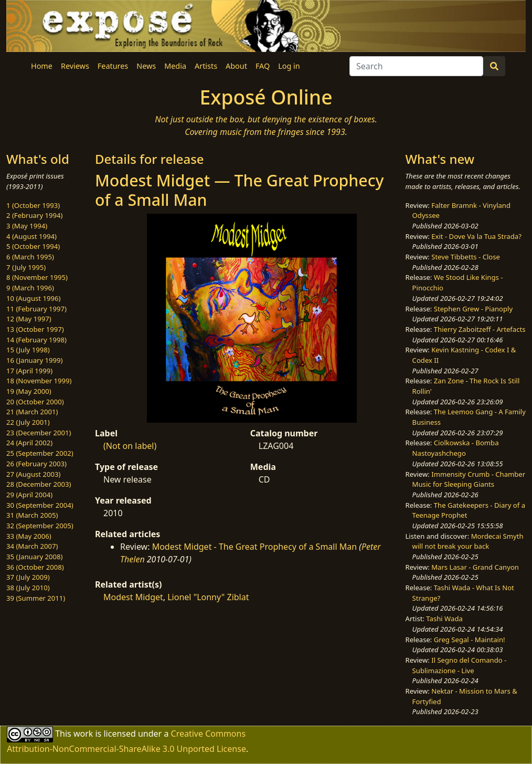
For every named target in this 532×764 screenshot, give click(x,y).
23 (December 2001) (39, 433)
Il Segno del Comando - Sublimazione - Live (460, 665)
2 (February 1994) (34, 215)
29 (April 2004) (29, 495)
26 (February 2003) (36, 464)
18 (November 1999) (39, 381)
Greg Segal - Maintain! (470, 640)
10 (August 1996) (33, 298)
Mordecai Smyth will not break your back (468, 541)
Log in (289, 66)
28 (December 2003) (39, 484)
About (236, 66)
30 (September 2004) (40, 505)
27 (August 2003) (33, 474)
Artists (206, 66)
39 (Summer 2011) (36, 598)
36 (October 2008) (35, 567)
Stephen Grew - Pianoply (473, 309)
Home (42, 66)
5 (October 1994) (33, 246)
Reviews (75, 66)
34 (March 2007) (32, 546)
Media (175, 66)
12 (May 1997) (29, 319)
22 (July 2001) (28, 422)
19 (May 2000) (29, 391)
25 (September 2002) (40, 453)
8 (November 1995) (37, 277)
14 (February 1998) (36, 340)
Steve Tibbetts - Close (466, 257)
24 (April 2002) (29, 443)
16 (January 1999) (34, 360)
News (146, 66)
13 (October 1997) (35, 329)
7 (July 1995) (26, 267)
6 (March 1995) (30, 257)
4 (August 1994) (31, 236)
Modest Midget (133, 597)
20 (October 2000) (35, 402)
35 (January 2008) (34, 557)
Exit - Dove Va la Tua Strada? (476, 236)
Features (113, 66)
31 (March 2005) (32, 515)
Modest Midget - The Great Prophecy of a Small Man (254, 547)
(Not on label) (130, 446)
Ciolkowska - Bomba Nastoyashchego (456, 448)
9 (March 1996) (30, 288)
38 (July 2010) (28, 588)
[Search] (416, 66)
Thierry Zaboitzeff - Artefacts (480, 329)
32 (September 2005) (40, 526)
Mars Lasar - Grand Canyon (475, 567)
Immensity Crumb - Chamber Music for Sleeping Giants (469, 479)
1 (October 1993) (33, 205)
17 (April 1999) (29, 371)
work (83, 734)
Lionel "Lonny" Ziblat (208, 597)
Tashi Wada (444, 619)
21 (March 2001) (32, 412)
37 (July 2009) (28, 577)
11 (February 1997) (36, 309)
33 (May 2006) (29, 536)
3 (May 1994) (27, 226)
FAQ (263, 66)
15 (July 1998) (28, 350)
